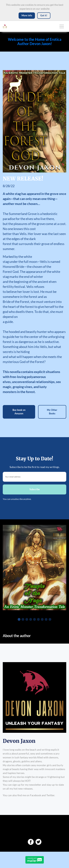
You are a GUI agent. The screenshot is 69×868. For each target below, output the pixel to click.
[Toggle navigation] (62, 26)
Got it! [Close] (44, 15)
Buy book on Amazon (19, 412)
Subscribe (35, 489)
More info (27, 15)
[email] (34, 477)
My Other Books (52, 412)
